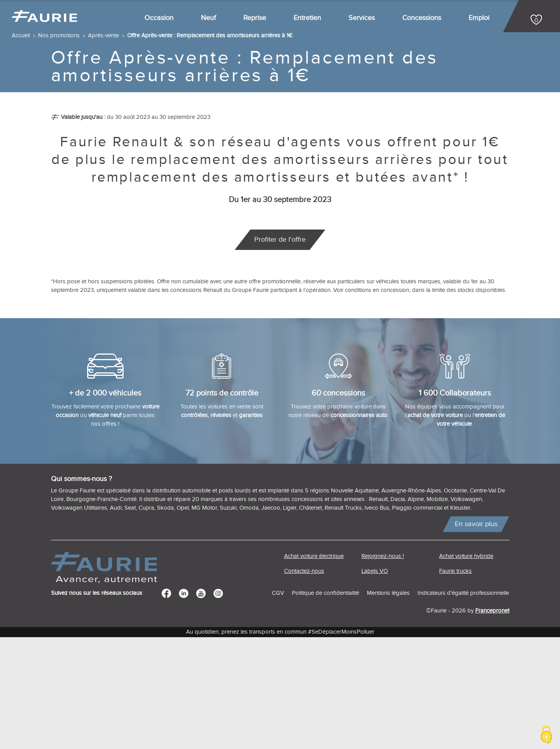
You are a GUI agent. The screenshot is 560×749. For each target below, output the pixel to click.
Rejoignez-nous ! (383, 668)
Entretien (307, 18)
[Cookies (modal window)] (546, 735)
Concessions (422, 18)
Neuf (208, 18)
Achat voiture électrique (314, 668)
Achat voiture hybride (466, 668)
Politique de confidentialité (326, 705)
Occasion (159, 18)
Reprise (255, 18)
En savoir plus (476, 636)
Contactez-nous (304, 683)
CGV (278, 705)
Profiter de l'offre (280, 352)
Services (362, 18)
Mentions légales (388, 705)
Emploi (479, 18)
